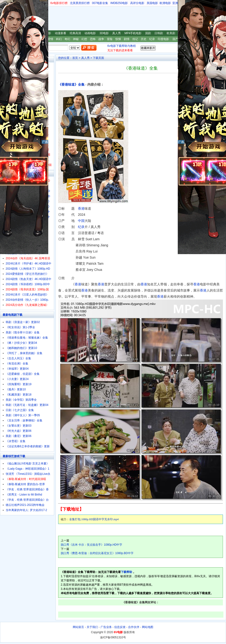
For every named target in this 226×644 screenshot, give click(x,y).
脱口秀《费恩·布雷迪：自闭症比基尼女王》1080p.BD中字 (97, 553)
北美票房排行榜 (80, 3)
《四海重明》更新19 (18, 384)
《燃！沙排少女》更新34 (21, 343)
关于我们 (92, 627)
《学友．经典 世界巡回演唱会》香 (27, 489)
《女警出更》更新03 (18, 426)
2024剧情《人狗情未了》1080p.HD (28, 269)
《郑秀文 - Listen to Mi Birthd (24, 495)
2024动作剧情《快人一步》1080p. (27, 300)
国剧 (148, 33)
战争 (101, 39)
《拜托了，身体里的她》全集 (24, 353)
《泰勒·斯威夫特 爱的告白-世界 (25, 484)
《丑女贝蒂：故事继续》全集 (24, 420)
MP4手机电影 (133, 33)
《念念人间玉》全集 (18, 358)
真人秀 (117, 33)
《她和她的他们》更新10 (21, 348)
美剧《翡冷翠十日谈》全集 (23, 332)
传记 (135, 39)
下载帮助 (126, 572)
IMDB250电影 (119, 3)
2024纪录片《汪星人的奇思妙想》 (27, 295)
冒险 (110, 39)
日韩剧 (159, 33)
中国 (81, 221)
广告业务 (106, 627)
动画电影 (90, 33)
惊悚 (118, 39)
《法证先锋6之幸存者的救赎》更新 (28, 446)
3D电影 (104, 33)
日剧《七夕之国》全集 (20, 410)
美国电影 (152, 3)
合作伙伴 (134, 627)
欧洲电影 (165, 3)
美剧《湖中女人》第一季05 (23, 415)
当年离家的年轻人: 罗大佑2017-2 (26, 510)
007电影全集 (100, 3)
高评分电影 (137, 3)
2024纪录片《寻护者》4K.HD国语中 (28, 264)
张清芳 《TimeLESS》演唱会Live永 (28, 474)
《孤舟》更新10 (16, 389)
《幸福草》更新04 (17, 369)
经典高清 (75, 33)
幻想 (84, 39)
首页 (75, 58)
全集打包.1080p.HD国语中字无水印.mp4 (94, 519)
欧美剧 (171, 33)
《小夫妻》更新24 (17, 379)
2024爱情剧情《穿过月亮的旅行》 (27, 274)
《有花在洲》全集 (17, 364)
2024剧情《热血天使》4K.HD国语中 (28, 279)
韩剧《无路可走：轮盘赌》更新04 (27, 405)
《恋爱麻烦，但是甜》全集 (23, 374)
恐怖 (93, 39)
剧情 (127, 39)
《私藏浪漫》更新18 (18, 395)
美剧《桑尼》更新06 (18, 436)
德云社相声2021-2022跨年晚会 (25, 505)
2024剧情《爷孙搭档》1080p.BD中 (28, 284)
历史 (144, 39)
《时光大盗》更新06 (18, 431)
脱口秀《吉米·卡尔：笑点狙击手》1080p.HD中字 (91, 545)
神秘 (76, 39)
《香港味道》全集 (71, 85)
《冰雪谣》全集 (16, 441)
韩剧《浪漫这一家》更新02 (23, 322)
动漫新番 (61, 33)
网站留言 (78, 627)
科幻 (59, 39)
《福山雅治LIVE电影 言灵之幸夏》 (27, 464)
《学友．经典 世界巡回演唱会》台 (27, 500)
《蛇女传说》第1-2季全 (20, 327)
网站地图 (148, 627)
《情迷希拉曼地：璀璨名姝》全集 (27, 338)
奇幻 (67, 39)
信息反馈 (120, 627)
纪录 (152, 39)
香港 (81, 208)
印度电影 (163, 39)
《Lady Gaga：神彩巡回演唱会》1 (27, 469)
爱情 (50, 39)
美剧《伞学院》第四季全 (21, 400)
